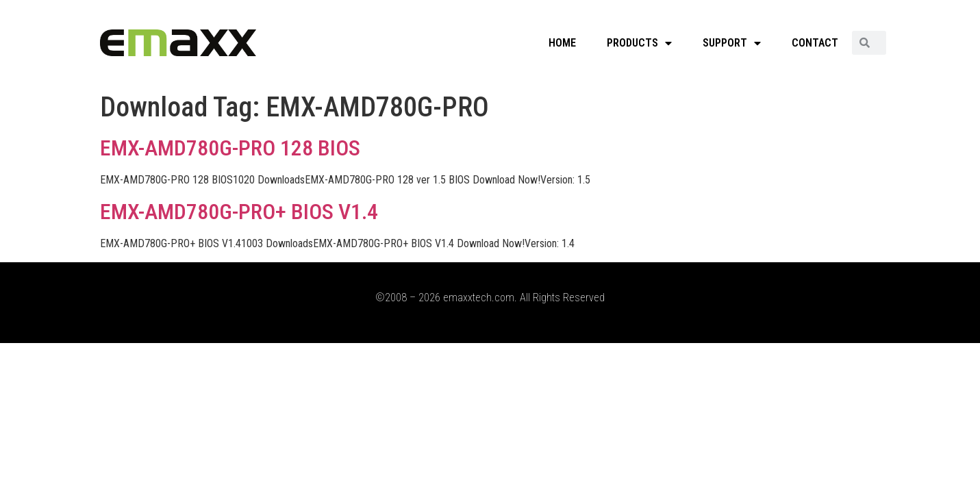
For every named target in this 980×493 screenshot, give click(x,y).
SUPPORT (732, 43)
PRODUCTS (639, 43)
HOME (562, 43)
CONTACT (815, 43)
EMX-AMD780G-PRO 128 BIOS (230, 148)
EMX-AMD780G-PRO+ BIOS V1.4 (239, 212)
